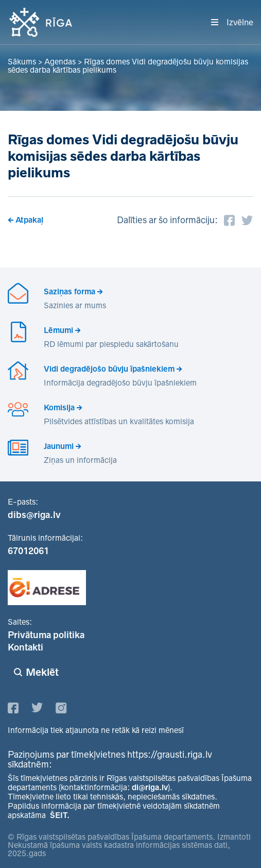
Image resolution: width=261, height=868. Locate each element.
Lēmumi (58, 330)
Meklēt (42, 672)
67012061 (28, 551)
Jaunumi (59, 446)
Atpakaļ (29, 220)
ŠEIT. (60, 815)
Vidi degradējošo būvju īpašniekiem (109, 369)
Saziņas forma (69, 291)
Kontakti (25, 647)
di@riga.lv (150, 787)
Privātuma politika (46, 635)
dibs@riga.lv (34, 515)
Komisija (59, 407)
